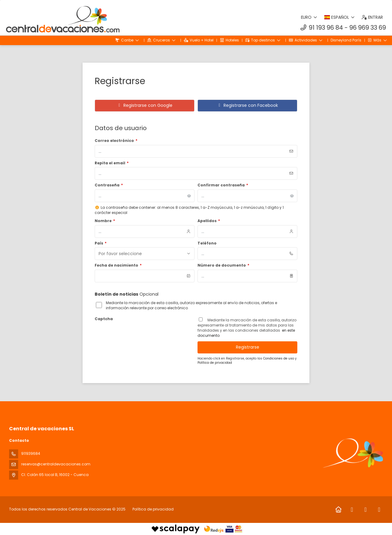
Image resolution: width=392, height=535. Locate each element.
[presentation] (141, 335)
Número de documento (223, 265)
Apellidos (209, 221)
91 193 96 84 (326, 28)
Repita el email (112, 163)
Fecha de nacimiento (118, 265)
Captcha (104, 319)
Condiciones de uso (279, 358)
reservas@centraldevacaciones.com (56, 464)
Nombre (105, 221)
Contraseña (109, 185)
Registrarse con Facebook (248, 105)
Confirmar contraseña (223, 185)
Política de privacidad (215, 363)
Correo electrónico (116, 141)
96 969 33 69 (368, 28)
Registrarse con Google (145, 105)
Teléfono (207, 243)
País (101, 243)
